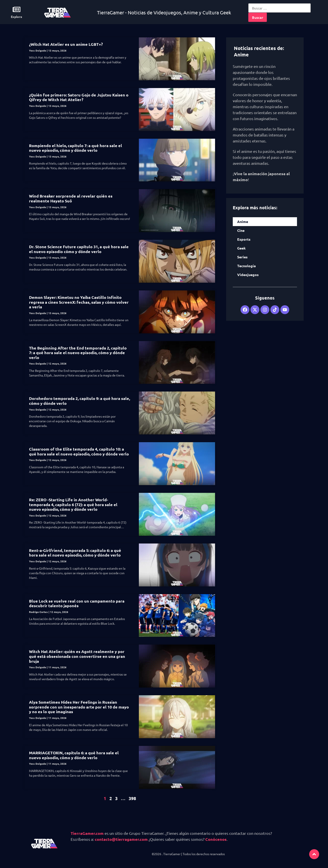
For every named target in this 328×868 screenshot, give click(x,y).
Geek (241, 248)
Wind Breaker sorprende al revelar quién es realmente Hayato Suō (71, 198)
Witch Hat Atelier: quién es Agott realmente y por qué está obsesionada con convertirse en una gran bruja (77, 656)
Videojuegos (248, 275)
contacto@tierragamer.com (121, 839)
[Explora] (16, 9)
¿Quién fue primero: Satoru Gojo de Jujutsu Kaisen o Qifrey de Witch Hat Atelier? (79, 97)
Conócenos (216, 839)
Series (242, 257)
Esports (244, 239)
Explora (16, 17)
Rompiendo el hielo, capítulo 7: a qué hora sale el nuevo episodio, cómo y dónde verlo (76, 148)
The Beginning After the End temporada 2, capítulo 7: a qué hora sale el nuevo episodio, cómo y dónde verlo (78, 353)
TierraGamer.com (87, 833)
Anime (243, 222)
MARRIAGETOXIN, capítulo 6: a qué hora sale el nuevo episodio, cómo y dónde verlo (74, 755)
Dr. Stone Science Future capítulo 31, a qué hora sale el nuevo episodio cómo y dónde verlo (79, 249)
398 (132, 798)
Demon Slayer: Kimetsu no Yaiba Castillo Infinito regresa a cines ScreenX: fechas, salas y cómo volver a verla (79, 302)
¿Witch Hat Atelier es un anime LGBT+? (66, 44)
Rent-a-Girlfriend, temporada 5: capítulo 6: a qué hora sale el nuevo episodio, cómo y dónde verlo (75, 553)
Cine (241, 230)
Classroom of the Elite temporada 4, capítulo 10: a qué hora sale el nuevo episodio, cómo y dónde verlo (79, 451)
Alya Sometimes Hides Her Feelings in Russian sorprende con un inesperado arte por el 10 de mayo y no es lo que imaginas (79, 707)
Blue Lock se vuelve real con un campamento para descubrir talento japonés (77, 603)
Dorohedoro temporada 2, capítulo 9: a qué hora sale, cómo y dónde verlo (80, 401)
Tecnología (246, 266)
